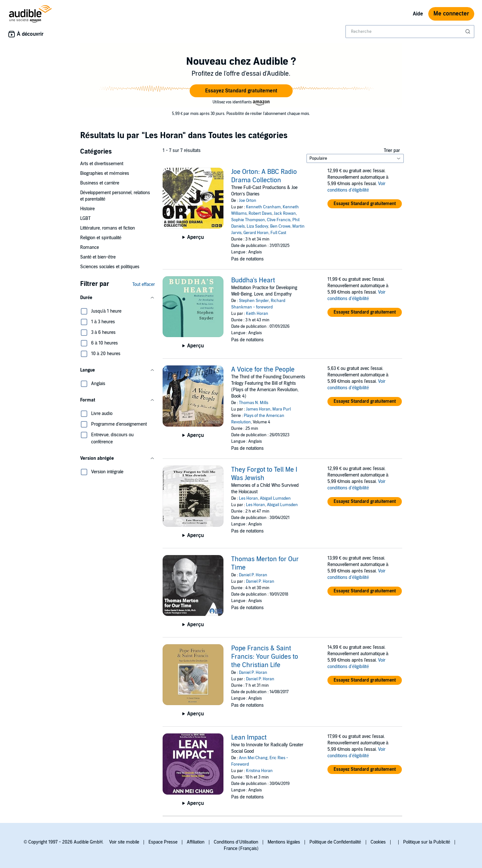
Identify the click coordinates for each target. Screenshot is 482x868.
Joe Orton (248, 201)
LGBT (85, 218)
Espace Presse (163, 842)
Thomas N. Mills (254, 403)
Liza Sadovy (257, 226)
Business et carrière (100, 183)
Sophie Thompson (248, 220)
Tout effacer (144, 284)
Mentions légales (284, 842)
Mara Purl (282, 409)
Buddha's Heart (253, 280)
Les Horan (248, 498)
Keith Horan (257, 314)
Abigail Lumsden (275, 498)
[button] (241, 91)
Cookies (378, 842)
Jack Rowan (285, 213)
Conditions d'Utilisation (236, 842)
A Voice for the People (263, 370)
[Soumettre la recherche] (468, 32)
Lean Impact (249, 738)
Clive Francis (279, 220)
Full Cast (278, 233)
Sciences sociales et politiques (110, 267)
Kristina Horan (259, 771)
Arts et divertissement (102, 164)
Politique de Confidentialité (335, 842)
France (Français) (241, 849)
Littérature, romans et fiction (108, 228)
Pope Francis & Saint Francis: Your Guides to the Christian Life (265, 657)
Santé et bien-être (98, 257)
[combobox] (410, 32)
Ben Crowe (280, 226)
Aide (418, 14)
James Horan (258, 409)
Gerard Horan (256, 233)
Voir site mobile (124, 842)
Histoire (87, 209)
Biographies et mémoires (105, 173)
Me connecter (451, 14)
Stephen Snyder (254, 301)
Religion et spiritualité (101, 238)
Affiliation (196, 842)
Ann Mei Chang (253, 758)
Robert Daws (260, 213)
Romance (90, 247)
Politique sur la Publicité (427, 842)
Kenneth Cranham (263, 207)
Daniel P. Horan (253, 575)
